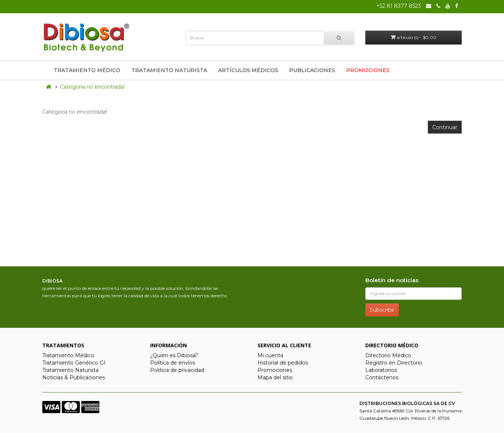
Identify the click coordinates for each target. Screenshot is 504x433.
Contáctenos (382, 377)
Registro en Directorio (394, 363)
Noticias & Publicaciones (74, 377)
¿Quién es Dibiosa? (174, 355)
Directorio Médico (388, 355)
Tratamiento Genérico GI (74, 363)
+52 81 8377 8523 (399, 6)
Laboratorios (381, 370)
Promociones (368, 70)
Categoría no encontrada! (92, 87)
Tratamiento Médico (87, 70)
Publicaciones (312, 70)
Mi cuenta (270, 355)
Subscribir (382, 310)
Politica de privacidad (177, 370)
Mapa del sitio (275, 377)
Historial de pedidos (283, 363)
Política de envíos (173, 363)
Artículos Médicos (248, 70)
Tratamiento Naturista (169, 70)
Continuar (445, 127)
